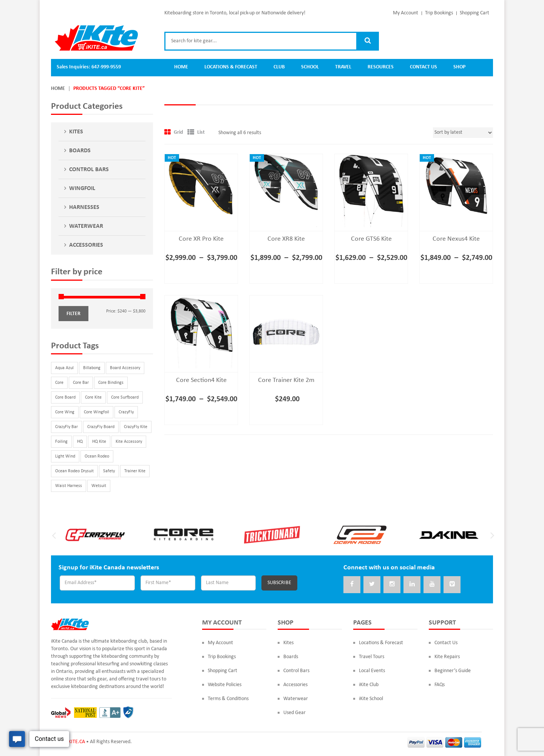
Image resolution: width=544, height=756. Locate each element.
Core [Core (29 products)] (59, 383)
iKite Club (369, 685)
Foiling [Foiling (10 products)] (61, 442)
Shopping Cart (474, 13)
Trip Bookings (439, 13)
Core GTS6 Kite (371, 239)
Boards (80, 151)
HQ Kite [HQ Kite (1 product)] (99, 442)
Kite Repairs (447, 657)
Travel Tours (372, 657)
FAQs (440, 685)
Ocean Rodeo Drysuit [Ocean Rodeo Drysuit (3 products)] (74, 471)
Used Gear (294, 713)
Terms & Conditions (228, 699)
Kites (76, 132)
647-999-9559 (106, 67)
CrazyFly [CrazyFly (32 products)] (126, 412)
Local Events (372, 671)
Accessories (86, 245)
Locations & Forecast (381, 643)
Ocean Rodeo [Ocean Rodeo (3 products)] (97, 456)
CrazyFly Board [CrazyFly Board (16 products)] (101, 427)
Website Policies (225, 685)
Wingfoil (82, 189)
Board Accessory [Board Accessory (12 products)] (125, 368)
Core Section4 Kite (201, 380)
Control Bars (89, 170)
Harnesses (84, 207)
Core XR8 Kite (286, 239)
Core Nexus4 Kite (456, 239)
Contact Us (446, 643)
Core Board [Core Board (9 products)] (65, 397)
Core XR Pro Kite (201, 239)
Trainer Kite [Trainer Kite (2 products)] (135, 471)
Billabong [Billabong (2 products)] (92, 368)
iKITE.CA (76, 742)
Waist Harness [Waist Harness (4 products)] (69, 486)
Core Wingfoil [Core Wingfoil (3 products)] (97, 412)
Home (58, 89)
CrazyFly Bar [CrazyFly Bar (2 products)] (66, 427)
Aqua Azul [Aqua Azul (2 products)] (64, 368)
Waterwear (86, 226)
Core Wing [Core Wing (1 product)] (65, 412)
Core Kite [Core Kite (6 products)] (93, 397)
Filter (73, 314)
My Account (406, 13)
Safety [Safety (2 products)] (109, 471)
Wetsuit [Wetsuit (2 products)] (99, 486)
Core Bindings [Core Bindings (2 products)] (111, 383)
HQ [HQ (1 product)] (80, 442)
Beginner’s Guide (453, 671)
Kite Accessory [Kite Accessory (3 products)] (129, 442)
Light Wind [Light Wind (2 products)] (65, 456)
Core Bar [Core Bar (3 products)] (81, 383)
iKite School (371, 699)
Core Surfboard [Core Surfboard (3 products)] (125, 397)
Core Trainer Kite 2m (286, 380)
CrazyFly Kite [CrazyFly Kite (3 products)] (136, 427)
